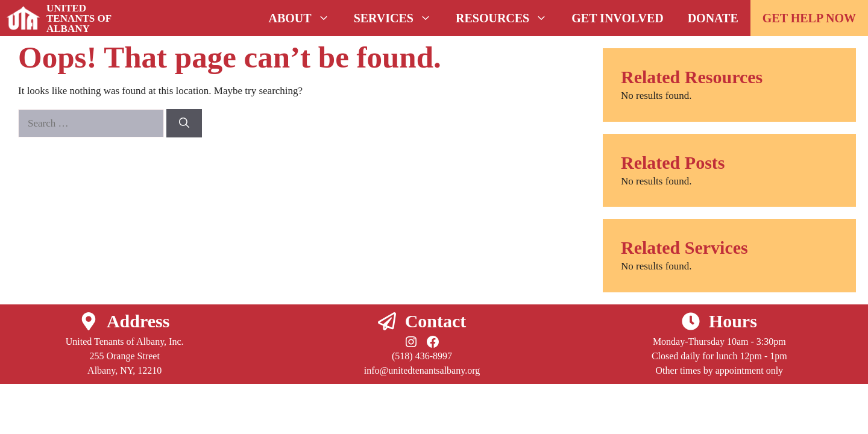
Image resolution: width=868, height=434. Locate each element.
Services (399, 18)
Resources (508, 18)
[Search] (184, 124)
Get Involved (617, 18)
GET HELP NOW (809, 18)
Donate (713, 18)
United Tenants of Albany (79, 18)
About (305, 18)
